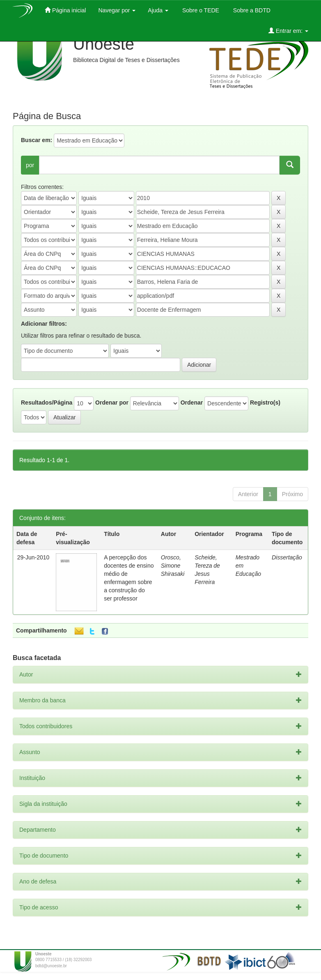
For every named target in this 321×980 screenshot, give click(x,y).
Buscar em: (37, 140)
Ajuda (158, 10)
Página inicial (65, 10)
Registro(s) (265, 403)
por (30, 165)
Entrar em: (288, 31)
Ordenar (192, 403)
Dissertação (287, 557)
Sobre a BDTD (251, 10)
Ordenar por (112, 403)
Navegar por (117, 10)
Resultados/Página (47, 403)
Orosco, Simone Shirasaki (173, 566)
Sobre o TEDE (200, 10)
